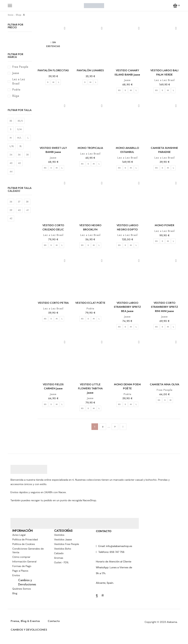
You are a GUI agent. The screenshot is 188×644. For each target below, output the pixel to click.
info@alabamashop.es (119, 550)
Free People (164, 393)
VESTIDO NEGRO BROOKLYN (90, 229)
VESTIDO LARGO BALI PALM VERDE (164, 73)
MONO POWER (164, 227)
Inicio (11, 15)
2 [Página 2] (103, 431)
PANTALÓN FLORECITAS (53, 73)
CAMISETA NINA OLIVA (164, 388)
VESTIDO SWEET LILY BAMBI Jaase (53, 151)
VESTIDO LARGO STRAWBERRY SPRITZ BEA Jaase (127, 309)
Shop (19, 15)
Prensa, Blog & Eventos (26, 626)
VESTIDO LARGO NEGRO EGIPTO (127, 229)
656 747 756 (117, 556)
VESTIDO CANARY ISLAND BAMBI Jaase (127, 73)
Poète (90, 315)
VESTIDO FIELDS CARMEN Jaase (53, 390)
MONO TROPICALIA (90, 149)
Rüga (16, 96)
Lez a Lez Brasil (164, 81)
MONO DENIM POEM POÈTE (127, 390)
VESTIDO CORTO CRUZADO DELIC (53, 229)
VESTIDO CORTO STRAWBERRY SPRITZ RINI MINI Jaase (164, 309)
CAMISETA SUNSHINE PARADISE (164, 151)
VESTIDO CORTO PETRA (53, 307)
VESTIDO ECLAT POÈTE (90, 307)
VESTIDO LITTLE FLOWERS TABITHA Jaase (90, 392)
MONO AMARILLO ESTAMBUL (127, 151)
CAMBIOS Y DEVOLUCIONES (30, 635)
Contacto (57, 626)
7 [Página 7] (115, 431)
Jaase (127, 81)
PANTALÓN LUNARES (90, 70)
